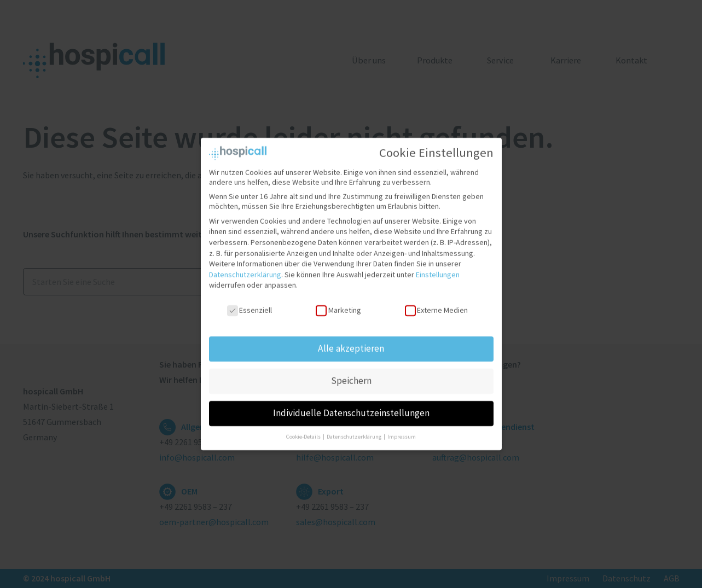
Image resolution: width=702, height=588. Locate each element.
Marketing (338, 305)
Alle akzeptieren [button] (351, 343)
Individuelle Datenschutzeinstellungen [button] (351, 407)
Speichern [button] (351, 375)
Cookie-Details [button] (304, 431)
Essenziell (250, 305)
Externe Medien (436, 305)
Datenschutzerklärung (245, 269)
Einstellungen (438, 269)
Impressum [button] (402, 431)
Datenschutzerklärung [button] (355, 431)
